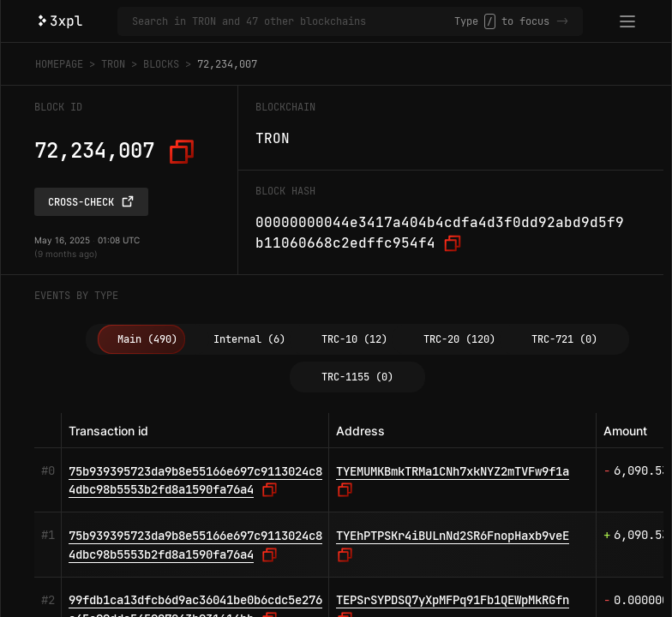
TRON (113, 64)
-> (562, 21)
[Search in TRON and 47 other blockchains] (293, 21)
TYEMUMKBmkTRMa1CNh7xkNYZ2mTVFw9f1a (453, 471)
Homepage (59, 64)
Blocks (161, 64)
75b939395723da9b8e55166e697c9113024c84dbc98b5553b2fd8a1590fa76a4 (195, 481)
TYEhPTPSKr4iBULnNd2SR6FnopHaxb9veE (453, 536)
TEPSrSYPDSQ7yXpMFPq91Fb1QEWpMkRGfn (453, 600)
